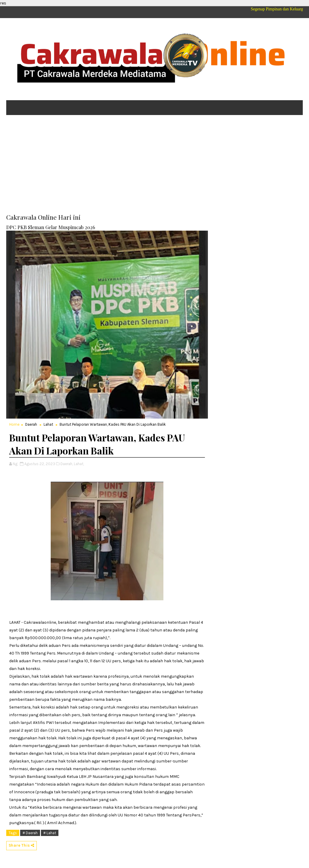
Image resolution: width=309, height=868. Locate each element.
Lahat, (79, 464)
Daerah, (67, 464)
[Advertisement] (154, 165)
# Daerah (30, 833)
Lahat (48, 424)
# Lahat (50, 833)
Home (14, 424)
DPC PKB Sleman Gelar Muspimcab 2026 (51, 227)
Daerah (31, 424)
